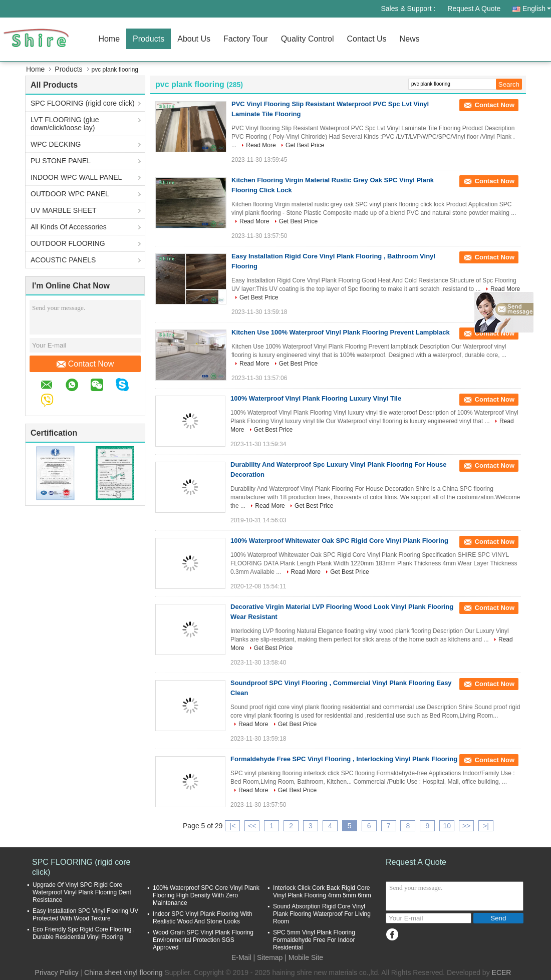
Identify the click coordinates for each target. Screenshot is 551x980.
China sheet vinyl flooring (123, 972)
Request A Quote (474, 9)
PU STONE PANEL (61, 161)
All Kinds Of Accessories (69, 227)
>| (486, 826)
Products (149, 39)
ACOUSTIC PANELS (63, 260)
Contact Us (366, 39)
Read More (261, 145)
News (410, 39)
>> (466, 826)
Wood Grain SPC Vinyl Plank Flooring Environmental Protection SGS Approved (203, 940)
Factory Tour (246, 39)
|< (233, 826)
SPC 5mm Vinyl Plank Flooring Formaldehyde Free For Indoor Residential (314, 940)
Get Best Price (305, 145)
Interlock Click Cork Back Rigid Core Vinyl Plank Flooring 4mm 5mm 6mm (322, 892)
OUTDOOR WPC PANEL (70, 194)
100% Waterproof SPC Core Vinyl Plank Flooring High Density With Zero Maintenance (206, 895)
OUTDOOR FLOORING (68, 243)
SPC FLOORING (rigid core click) (83, 103)
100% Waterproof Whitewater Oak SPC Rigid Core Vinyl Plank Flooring (339, 541)
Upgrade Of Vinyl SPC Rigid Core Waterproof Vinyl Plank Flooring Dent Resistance (82, 892)
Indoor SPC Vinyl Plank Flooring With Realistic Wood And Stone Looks (203, 918)
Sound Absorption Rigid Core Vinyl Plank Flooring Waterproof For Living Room (322, 914)
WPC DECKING (56, 144)
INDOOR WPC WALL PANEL (76, 177)
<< (252, 826)
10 (447, 826)
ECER (502, 972)
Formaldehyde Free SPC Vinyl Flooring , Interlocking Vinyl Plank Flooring (344, 759)
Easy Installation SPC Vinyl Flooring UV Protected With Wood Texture (85, 915)
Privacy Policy (57, 972)
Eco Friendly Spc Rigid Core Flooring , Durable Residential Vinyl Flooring (84, 933)
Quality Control (308, 39)
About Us (194, 39)
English (537, 9)
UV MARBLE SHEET (63, 210)
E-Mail (241, 957)
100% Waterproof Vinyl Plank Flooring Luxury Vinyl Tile (316, 398)
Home (109, 39)
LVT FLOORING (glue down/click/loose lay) (65, 124)
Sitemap (270, 957)
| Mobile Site (304, 957)
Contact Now (85, 364)
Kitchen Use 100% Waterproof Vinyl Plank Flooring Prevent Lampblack (341, 332)
